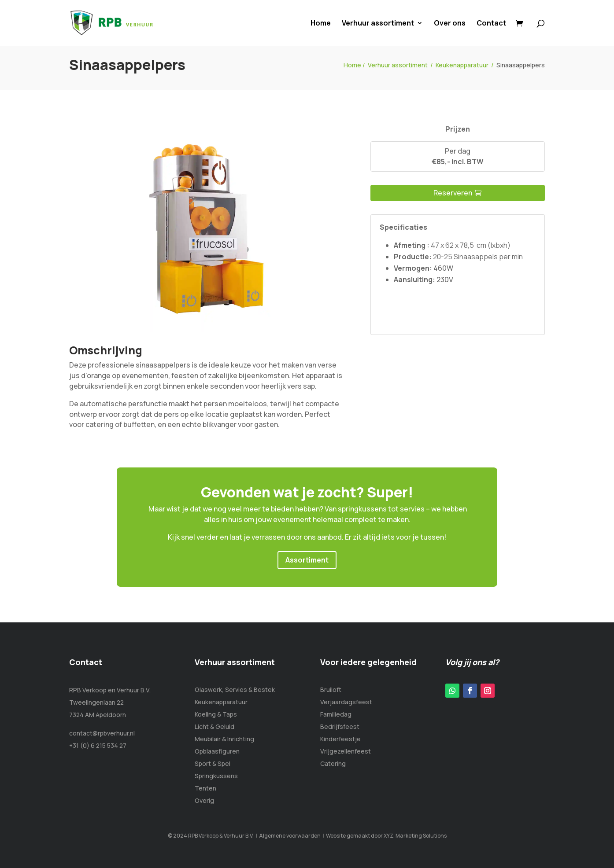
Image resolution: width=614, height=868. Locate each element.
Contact (491, 24)
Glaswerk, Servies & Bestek (235, 690)
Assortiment (307, 560)
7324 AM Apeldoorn (98, 715)
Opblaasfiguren (217, 751)
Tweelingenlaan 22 (96, 702)
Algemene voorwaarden (290, 836)
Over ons (450, 24)
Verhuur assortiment (378, 24)
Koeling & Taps (216, 714)
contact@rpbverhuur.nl (102, 733)
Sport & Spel (213, 763)
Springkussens (216, 776)
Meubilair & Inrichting (224, 739)
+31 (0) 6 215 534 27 (98, 745)
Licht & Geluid (215, 726)
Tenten (205, 788)
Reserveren (453, 193)
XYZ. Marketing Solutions (415, 836)
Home (321, 24)
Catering (333, 763)
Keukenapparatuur (462, 65)
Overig (204, 800)
